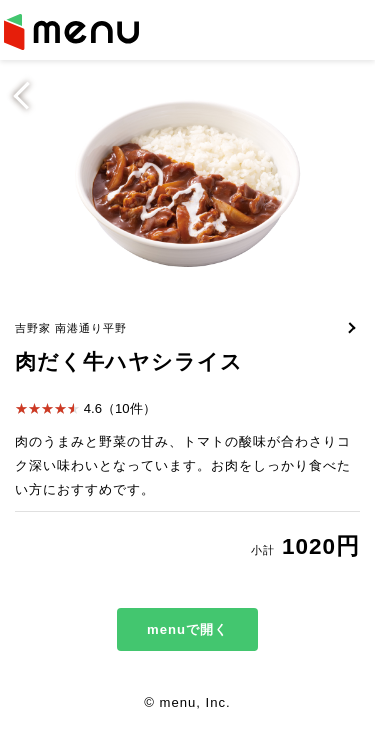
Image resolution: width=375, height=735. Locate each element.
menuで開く (187, 629)
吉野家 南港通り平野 (71, 328)
